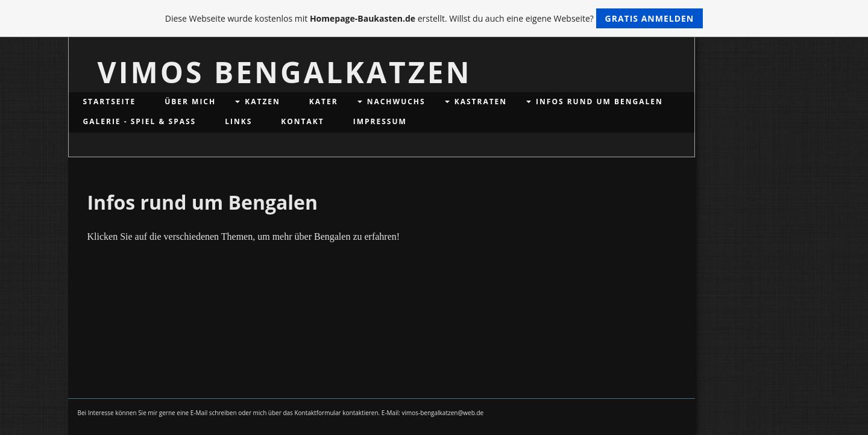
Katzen (263, 102)
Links (238, 121)
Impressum (380, 121)
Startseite (110, 102)
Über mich (190, 102)
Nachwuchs (396, 102)
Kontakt (302, 121)
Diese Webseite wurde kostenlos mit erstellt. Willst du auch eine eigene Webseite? (434, 18)
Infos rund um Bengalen (599, 102)
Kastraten (481, 102)
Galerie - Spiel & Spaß (140, 121)
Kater (324, 102)
